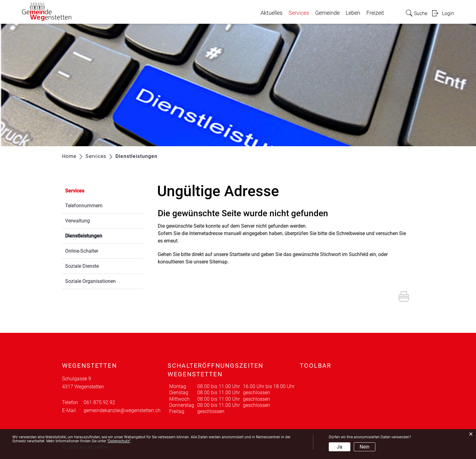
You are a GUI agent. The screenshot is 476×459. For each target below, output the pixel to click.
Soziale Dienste (82, 266)
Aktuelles (271, 13)
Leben (353, 13)
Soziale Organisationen (90, 281)
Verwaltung (77, 221)
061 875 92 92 (99, 402)
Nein (365, 447)
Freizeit (375, 13)
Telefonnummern (84, 206)
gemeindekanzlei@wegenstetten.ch (122, 410)
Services (299, 13)
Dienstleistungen (98, 235)
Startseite (240, 254)
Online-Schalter (82, 251)
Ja (340, 447)
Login (448, 13)
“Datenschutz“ (119, 441)
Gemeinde (327, 13)
